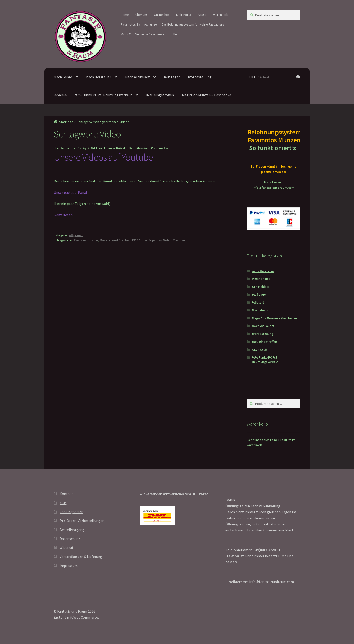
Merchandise (261, 279)
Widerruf (66, 547)
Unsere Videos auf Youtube (103, 157)
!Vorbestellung (200, 77)
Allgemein (76, 235)
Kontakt (66, 494)
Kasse (202, 15)
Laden (230, 500)
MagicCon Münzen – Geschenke (143, 34)
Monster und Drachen (115, 240)
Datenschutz (70, 539)
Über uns (142, 15)
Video (167, 240)
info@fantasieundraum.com (273, 188)
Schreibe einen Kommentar (149, 148)
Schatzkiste (261, 287)
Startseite (66, 122)
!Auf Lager (172, 77)
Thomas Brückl (114, 148)
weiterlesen (63, 215)
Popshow (155, 240)
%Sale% (60, 95)
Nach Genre (63, 77)
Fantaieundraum (86, 240)
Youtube (179, 240)
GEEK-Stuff (260, 350)
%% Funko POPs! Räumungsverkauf (104, 95)
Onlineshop (162, 15)
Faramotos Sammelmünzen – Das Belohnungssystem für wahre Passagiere (172, 24)
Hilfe (174, 34)
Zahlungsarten (71, 512)
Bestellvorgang (72, 530)
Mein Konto (184, 15)
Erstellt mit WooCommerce (76, 617)
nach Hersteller (99, 77)
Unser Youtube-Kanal (70, 192)
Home (125, 15)
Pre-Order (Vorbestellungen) (83, 521)
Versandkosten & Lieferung (81, 557)
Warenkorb (221, 15)
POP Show (139, 240)
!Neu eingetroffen (160, 95)
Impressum (69, 566)
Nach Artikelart (137, 77)
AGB (63, 503)
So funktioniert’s (274, 148)
